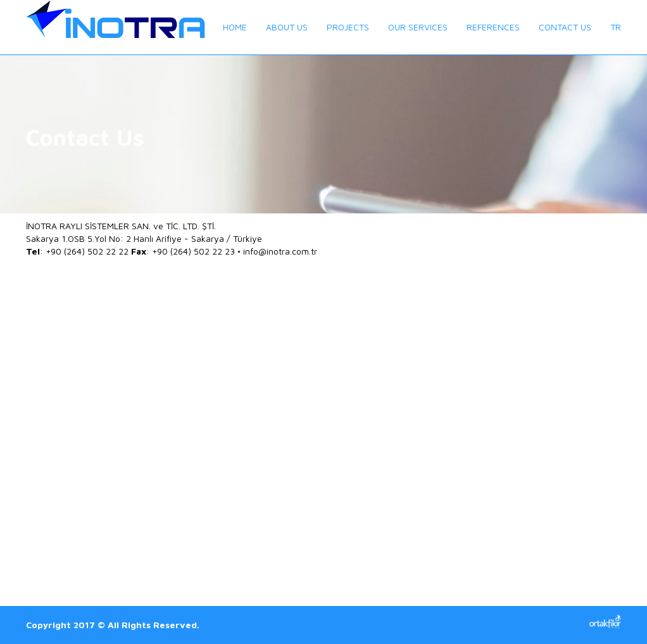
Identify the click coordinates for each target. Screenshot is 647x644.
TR (616, 27)
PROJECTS (348, 27)
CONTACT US (565, 27)
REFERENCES (493, 27)
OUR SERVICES (418, 27)
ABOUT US (287, 27)
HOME (235, 27)
